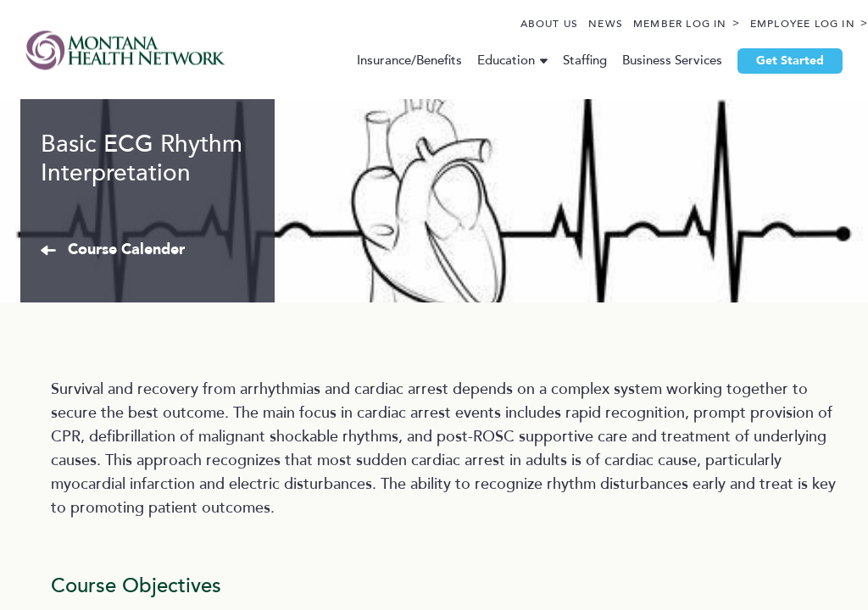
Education (492, 60)
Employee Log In (763, 25)
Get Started (776, 61)
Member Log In (640, 25)
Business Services (658, 60)
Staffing (570, 60)
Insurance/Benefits (395, 60)
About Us (510, 25)
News (566, 25)
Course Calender (225, 396)
